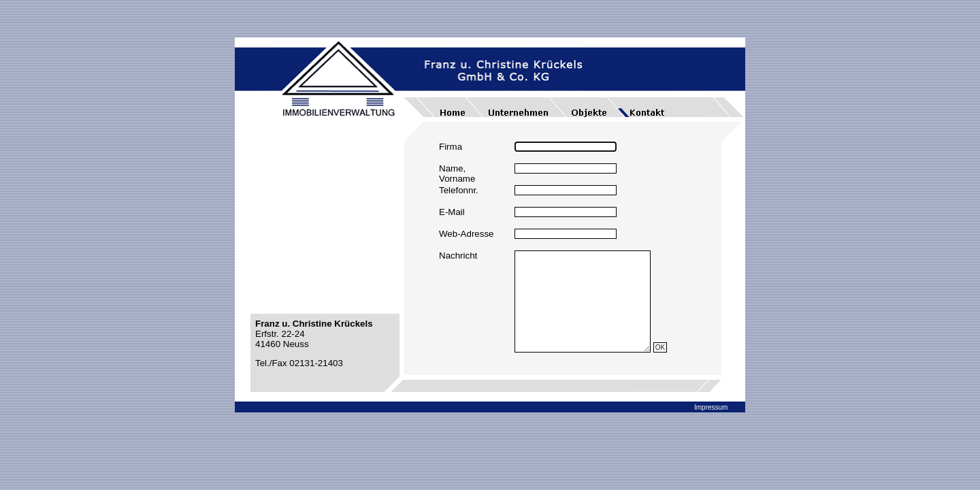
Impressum (711, 407)
